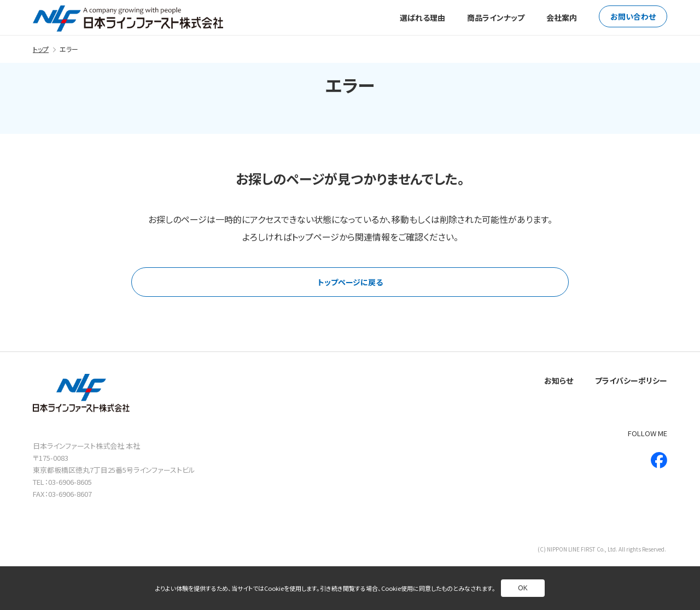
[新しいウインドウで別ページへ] (659, 460)
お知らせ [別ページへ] (559, 380)
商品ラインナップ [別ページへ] (496, 17)
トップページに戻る (350, 282)
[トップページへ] (128, 19)
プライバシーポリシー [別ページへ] (631, 380)
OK (523, 588)
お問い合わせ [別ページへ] (633, 16)
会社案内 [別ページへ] (562, 17)
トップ (41, 49)
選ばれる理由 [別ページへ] (422, 17)
